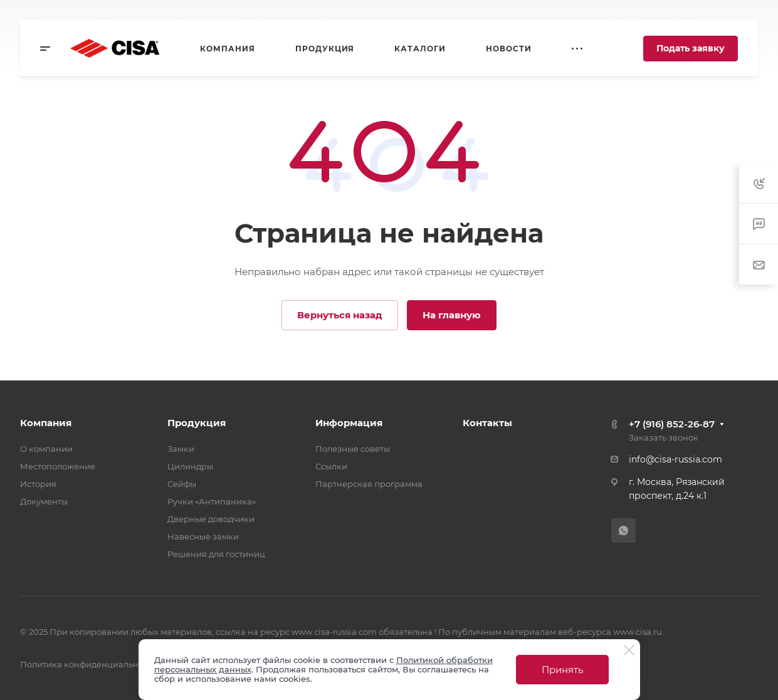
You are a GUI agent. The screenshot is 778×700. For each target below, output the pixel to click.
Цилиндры (190, 466)
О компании (46, 449)
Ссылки (331, 466)
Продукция (197, 423)
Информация (349, 423)
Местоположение (58, 466)
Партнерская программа (369, 484)
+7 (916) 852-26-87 (672, 424)
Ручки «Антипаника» (212, 501)
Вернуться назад (340, 315)
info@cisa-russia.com (675, 459)
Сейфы (182, 484)
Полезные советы (353, 449)
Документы (44, 501)
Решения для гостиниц (216, 554)
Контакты (487, 423)
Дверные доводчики (211, 519)
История (38, 484)
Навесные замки (203, 536)
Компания (46, 423)
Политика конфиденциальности (89, 664)
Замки (181, 449)
